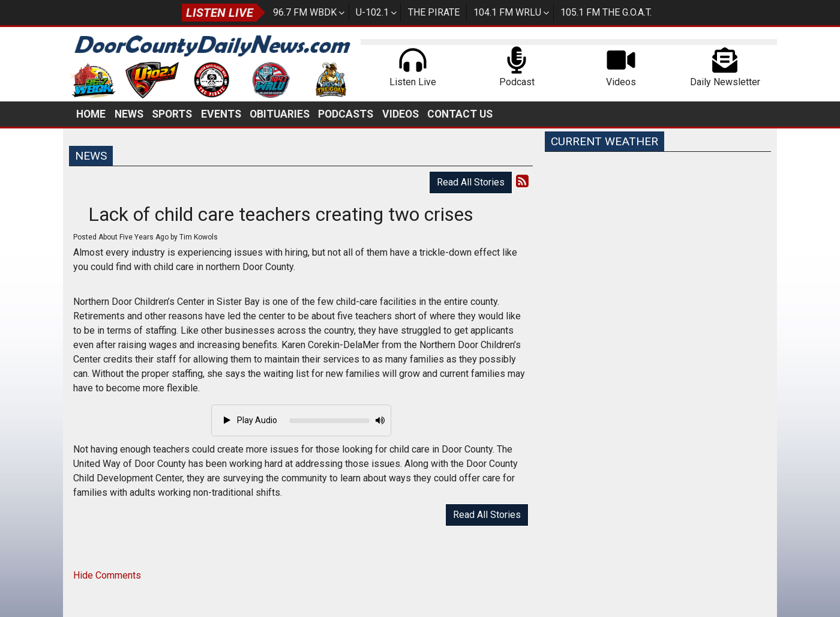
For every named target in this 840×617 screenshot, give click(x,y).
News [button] (129, 114)
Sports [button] (172, 114)
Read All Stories (471, 182)
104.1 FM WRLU (507, 12)
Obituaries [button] (280, 114)
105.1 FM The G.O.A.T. (606, 12)
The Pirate (434, 12)
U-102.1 (372, 12)
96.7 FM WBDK (305, 12)
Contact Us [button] (460, 114)
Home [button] (91, 114)
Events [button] (221, 114)
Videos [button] (400, 114)
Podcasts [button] (346, 114)
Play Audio (250, 420)
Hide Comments (107, 575)
